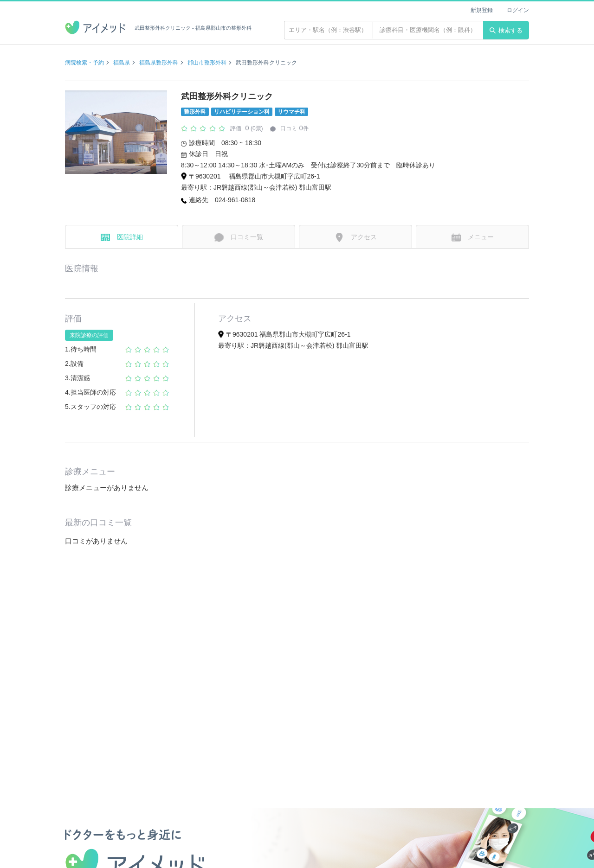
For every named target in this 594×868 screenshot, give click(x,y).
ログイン (518, 10)
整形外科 (195, 112)
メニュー (473, 237)
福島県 (122, 63)
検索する (506, 30)
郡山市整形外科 (207, 63)
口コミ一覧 (239, 237)
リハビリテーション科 (242, 112)
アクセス (356, 237)
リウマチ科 (291, 112)
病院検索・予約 (84, 63)
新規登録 (482, 10)
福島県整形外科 (159, 63)
